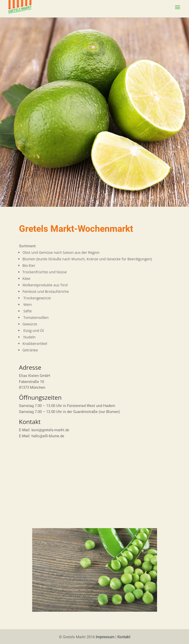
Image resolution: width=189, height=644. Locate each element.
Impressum (105, 637)
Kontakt (124, 637)
